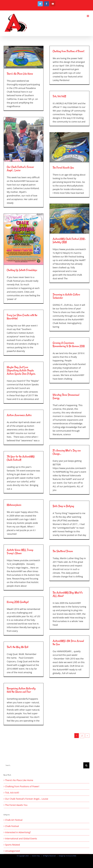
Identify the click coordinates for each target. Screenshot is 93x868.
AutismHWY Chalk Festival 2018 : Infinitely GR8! (69, 241)
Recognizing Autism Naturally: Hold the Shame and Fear (21, 690)
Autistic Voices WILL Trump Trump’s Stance (20, 552)
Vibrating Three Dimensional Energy (66, 396)
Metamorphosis (14, 505)
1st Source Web (71, 856)
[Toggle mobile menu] (88, 16)
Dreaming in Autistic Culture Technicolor (66, 296)
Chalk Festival (12, 826)
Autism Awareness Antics (19, 415)
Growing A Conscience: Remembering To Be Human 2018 (69, 344)
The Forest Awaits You (63, 168)
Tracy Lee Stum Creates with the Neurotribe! (22, 317)
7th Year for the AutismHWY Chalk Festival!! (21, 458)
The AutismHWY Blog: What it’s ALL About (68, 594)
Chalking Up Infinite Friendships (22, 270)
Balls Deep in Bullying (63, 506)
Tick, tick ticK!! (59, 96)
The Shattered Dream (63, 551)
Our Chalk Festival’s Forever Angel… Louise (20, 169)
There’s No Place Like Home (20, 74)
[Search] (86, 765)
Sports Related (12, 845)
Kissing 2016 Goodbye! (18, 602)
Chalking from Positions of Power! (68, 51)
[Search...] (43, 765)
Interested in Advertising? (18, 832)
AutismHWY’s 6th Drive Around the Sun (68, 643)
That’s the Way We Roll (18, 647)
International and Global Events (21, 838)
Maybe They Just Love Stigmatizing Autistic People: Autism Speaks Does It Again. (21, 370)
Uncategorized (12, 851)
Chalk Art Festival (14, 820)
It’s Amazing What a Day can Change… (67, 452)
